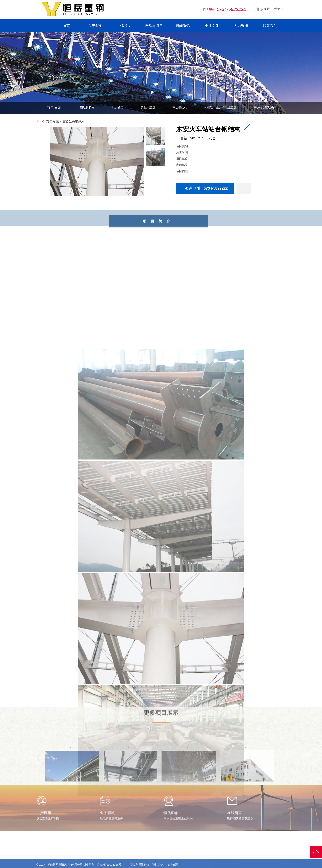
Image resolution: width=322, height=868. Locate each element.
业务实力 (125, 26)
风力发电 (118, 107)
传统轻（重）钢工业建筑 (220, 107)
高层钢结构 (180, 107)
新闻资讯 (183, 26)
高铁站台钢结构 (264, 107)
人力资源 (241, 26)
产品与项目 (154, 26)
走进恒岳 (129, 855)
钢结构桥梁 (87, 107)
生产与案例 (162, 855)
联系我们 (270, 26)
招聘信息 (196, 863)
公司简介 (128, 863)
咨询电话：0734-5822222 (209, 188)
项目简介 (173, 227)
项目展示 (53, 122)
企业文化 (212, 26)
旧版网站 (262, 9)
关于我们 (96, 26)
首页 (66, 26)
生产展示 (159, 863)
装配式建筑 (148, 107)
